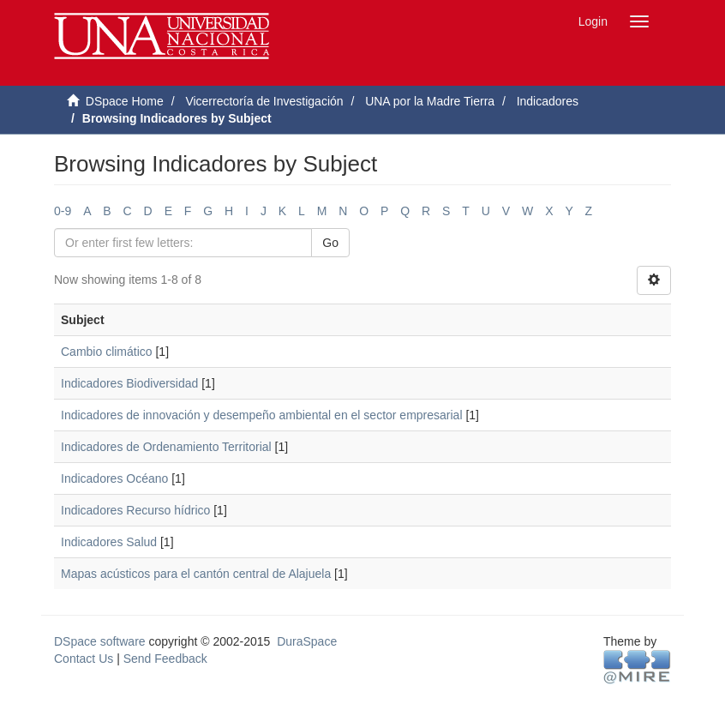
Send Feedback (165, 659)
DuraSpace (307, 641)
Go (330, 243)
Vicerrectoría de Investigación (264, 101)
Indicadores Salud (109, 542)
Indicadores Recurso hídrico (135, 510)
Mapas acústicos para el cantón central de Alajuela (196, 574)
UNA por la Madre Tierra (430, 101)
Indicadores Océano (114, 478)
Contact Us (84, 659)
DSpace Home (125, 101)
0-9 (63, 211)
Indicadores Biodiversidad (129, 383)
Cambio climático (107, 352)
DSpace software (100, 641)
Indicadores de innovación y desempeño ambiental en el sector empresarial (262, 415)
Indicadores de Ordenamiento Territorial (166, 447)
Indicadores (548, 101)
